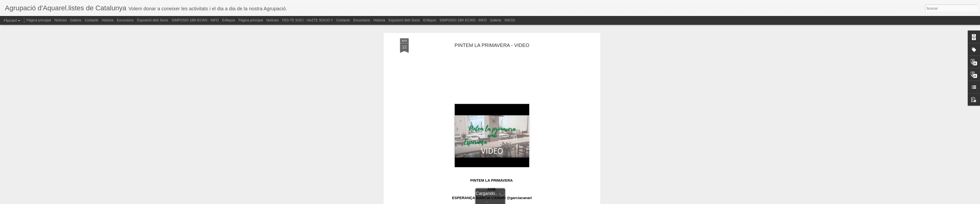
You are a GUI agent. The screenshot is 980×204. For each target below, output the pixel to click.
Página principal (39, 20)
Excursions (125, 20)
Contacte (91, 20)
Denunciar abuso (525, 201)
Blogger (509, 201)
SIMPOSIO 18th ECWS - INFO (195, 20)
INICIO (510, 20)
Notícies (61, 20)
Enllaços (229, 20)
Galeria (76, 20)
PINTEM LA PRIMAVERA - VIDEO (492, 26)
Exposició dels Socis (153, 20)
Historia (107, 20)
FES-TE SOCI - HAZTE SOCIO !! (307, 20)
